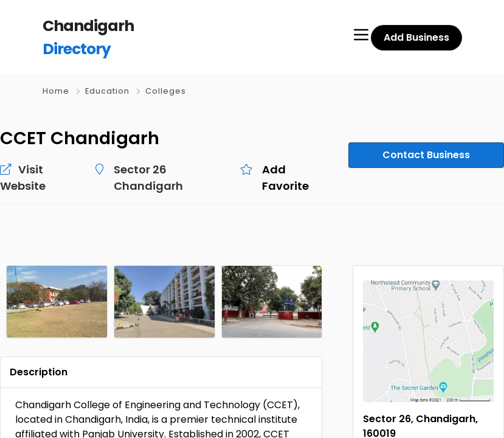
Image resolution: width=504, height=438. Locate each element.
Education (107, 91)
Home (56, 91)
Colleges (166, 91)
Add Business (416, 37)
